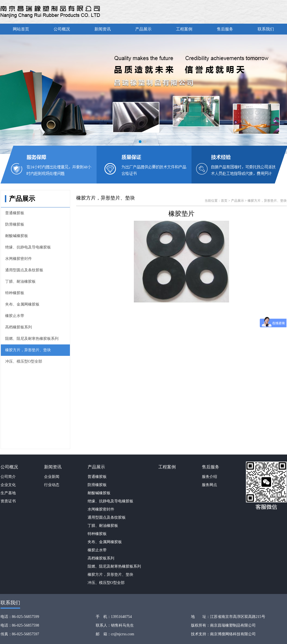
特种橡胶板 (15, 293)
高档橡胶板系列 (18, 327)
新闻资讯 (103, 29)
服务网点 (209, 485)
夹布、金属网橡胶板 (22, 304)
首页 (224, 201)
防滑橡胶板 (15, 224)
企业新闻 (52, 477)
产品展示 (143, 29)
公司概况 (62, 29)
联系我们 (266, 29)
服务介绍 (209, 477)
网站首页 (21, 29)
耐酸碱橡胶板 (17, 236)
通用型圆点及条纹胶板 (24, 270)
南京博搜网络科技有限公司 (233, 634)
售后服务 (225, 29)
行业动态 (52, 485)
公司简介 (8, 477)
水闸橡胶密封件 (18, 259)
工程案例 (184, 29)
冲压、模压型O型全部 (24, 361)
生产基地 (8, 493)
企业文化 (8, 485)
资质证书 (8, 501)
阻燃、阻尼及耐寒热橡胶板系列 (32, 339)
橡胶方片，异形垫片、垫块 (28, 350)
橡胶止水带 (15, 316)
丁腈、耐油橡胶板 (20, 281)
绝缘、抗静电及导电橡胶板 (28, 247)
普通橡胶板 (15, 213)
